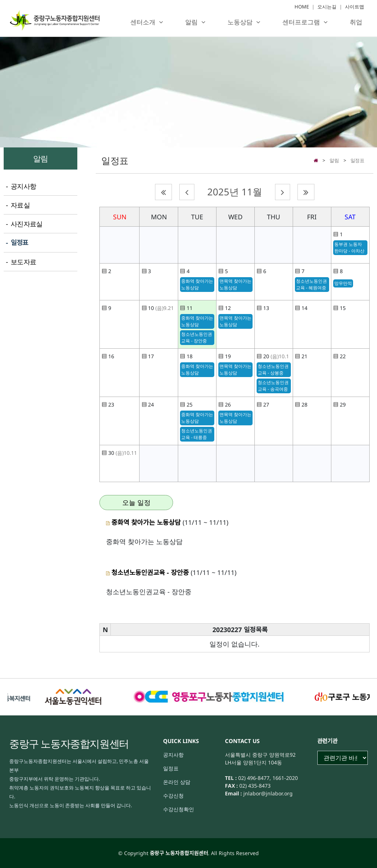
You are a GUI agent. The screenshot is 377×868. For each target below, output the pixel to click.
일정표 (357, 160)
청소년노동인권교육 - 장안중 (197, 337)
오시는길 (327, 7)
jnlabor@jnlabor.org (267, 793)
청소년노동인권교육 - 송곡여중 (273, 386)
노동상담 (240, 22)
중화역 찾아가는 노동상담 (197, 284)
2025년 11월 (235, 192)
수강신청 (173, 796)
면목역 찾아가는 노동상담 (235, 284)
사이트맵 (355, 7)
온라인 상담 (177, 782)
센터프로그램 (301, 22)
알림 (191, 22)
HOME (302, 7)
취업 (356, 22)
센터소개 (143, 22)
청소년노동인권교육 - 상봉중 (273, 369)
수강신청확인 (179, 809)
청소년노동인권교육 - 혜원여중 (311, 284)
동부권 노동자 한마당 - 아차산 (349, 247)
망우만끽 (343, 283)
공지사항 (173, 755)
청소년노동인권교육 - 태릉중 (197, 434)
